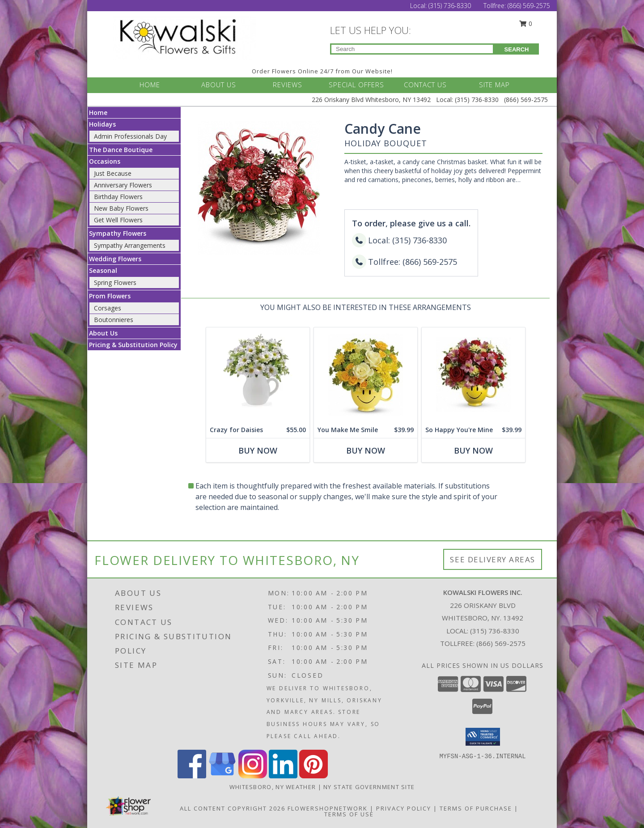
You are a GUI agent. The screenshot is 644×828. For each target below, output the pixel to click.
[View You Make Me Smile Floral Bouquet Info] (366, 375)
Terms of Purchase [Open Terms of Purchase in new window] (476, 808)
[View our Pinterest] (314, 776)
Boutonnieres (114, 320)
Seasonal (103, 270)
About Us (103, 333)
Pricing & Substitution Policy (133, 345)
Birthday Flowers (118, 197)
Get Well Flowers (118, 220)
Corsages (108, 308)
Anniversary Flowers (123, 185)
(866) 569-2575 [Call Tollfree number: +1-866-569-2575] (529, 6)
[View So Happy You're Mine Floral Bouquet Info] (473, 375)
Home (98, 113)
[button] (483, 737)
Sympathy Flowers (118, 233)
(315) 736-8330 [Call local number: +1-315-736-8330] (495, 631)
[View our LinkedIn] (283, 776)
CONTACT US (425, 85)
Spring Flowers (115, 282)
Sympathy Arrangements (130, 245)
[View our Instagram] (253, 776)
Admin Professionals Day (130, 136)
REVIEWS (288, 85)
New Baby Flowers (121, 208)
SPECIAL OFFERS (356, 85)
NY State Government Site (369, 787)
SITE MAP (494, 85)
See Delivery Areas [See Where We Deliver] (493, 559)
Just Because (113, 173)
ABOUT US (219, 85)
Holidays (102, 124)
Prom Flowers (110, 296)
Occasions (105, 161)
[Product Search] (412, 49)
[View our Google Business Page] (222, 776)
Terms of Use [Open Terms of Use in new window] (349, 814)
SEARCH (517, 49)
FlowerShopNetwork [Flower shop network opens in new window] (328, 808)
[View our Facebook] (192, 776)
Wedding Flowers (115, 259)
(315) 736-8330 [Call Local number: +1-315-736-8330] (451, 6)
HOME (150, 85)
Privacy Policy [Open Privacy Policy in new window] (404, 808)
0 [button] (526, 23)
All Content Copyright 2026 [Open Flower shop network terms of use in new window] (233, 808)
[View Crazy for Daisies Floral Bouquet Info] (258, 375)
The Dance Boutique (121, 150)
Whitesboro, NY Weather (273, 787)
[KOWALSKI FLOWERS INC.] (187, 37)
